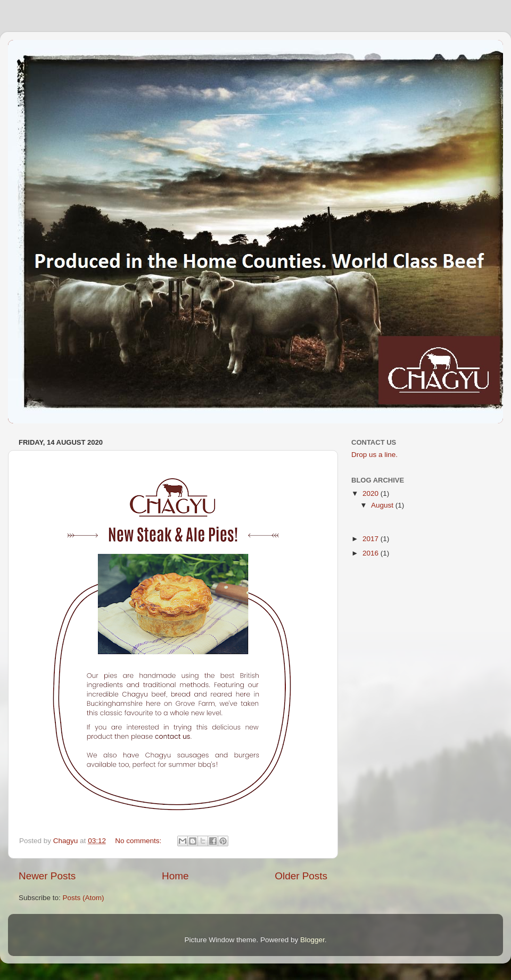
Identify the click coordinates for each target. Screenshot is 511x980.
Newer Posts (47, 876)
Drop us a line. (374, 455)
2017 (372, 539)
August (383, 505)
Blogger (312, 940)
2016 (372, 553)
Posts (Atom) (84, 898)
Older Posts (301, 876)
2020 (372, 493)
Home (175, 876)
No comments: (139, 841)
